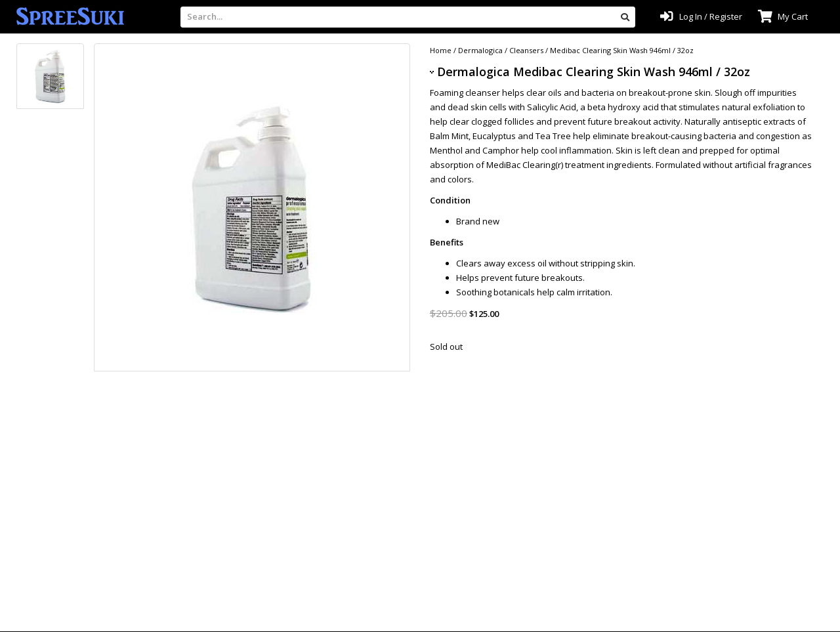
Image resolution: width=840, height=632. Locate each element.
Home (441, 50)
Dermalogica (480, 50)
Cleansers (526, 50)
